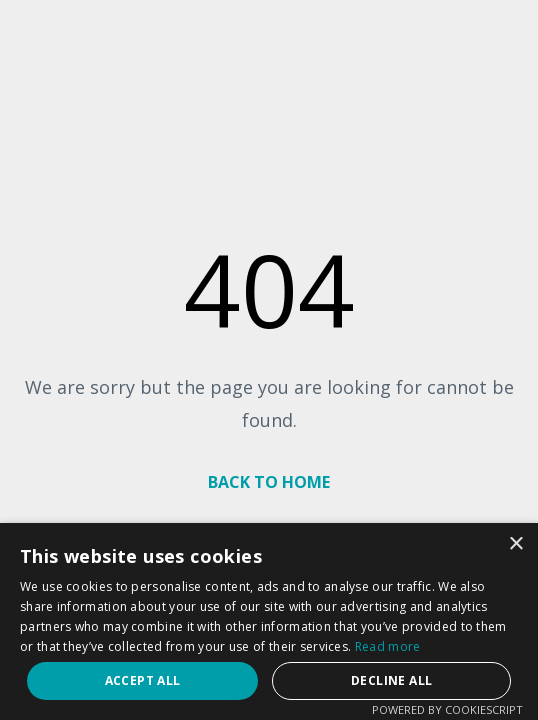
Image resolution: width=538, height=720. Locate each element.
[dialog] (269, 621)
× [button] (515, 544)
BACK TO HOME (269, 482)
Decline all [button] (391, 680)
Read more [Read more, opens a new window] (388, 646)
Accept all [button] (143, 680)
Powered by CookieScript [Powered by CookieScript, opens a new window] (447, 709)
